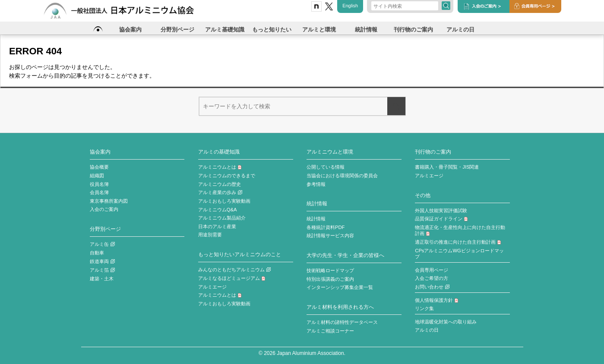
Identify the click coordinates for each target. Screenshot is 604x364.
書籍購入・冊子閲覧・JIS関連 (447, 167)
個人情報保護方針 (437, 300)
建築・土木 (102, 279)
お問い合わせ (432, 287)
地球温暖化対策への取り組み (446, 322)
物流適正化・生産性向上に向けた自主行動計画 (460, 231)
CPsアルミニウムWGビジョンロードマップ (459, 254)
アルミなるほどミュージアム (232, 278)
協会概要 (99, 167)
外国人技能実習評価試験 (441, 210)
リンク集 (424, 308)
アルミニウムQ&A (218, 210)
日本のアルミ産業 (217, 226)
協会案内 (100, 152)
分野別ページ (105, 229)
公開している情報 (326, 167)
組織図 (97, 176)
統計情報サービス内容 (330, 235)
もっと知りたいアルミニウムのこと (240, 254)
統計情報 (317, 203)
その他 (423, 195)
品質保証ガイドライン (441, 219)
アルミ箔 (102, 270)
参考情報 (316, 184)
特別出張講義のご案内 (330, 279)
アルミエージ (212, 287)
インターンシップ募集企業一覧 (340, 287)
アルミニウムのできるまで (227, 176)
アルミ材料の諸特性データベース (342, 322)
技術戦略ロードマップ (330, 270)
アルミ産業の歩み (220, 192)
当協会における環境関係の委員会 (342, 176)
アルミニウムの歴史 (220, 184)
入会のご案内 (104, 209)
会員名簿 (99, 192)
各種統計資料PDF (326, 227)
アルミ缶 (102, 244)
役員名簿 (99, 184)
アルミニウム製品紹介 (222, 218)
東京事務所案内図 (109, 201)
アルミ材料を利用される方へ (340, 307)
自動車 (97, 253)
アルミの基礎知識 (219, 152)
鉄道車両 (102, 261)
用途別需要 (210, 235)
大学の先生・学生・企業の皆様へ (345, 255)
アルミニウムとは (220, 167)
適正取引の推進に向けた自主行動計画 (458, 242)
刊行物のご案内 (433, 152)
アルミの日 (427, 330)
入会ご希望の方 (432, 278)
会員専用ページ (432, 270)
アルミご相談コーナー (330, 331)
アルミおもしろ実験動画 (224, 201)
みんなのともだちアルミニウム (234, 270)
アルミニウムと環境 (330, 152)
